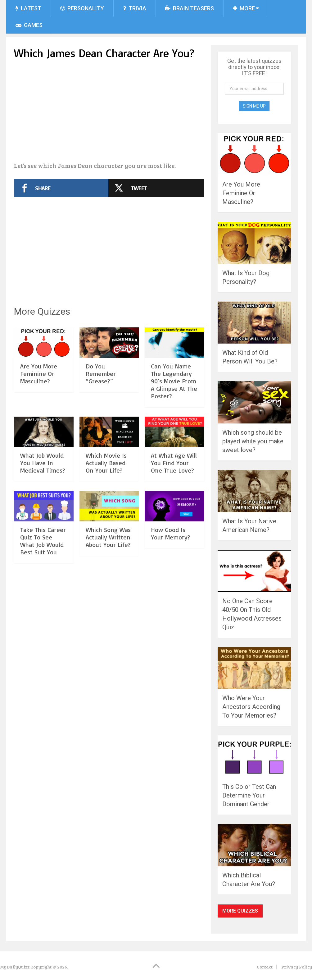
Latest (28, 8)
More (244, 8)
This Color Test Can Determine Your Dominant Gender (249, 795)
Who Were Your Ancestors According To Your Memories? (251, 707)
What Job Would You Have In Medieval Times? (43, 463)
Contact (265, 967)
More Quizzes (240, 911)
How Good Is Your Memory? (171, 533)
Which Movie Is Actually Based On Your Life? (106, 463)
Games (29, 25)
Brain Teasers (190, 8)
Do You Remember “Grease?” (101, 374)
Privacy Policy (297, 967)
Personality (82, 8)
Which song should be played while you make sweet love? (253, 441)
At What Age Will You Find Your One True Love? (174, 463)
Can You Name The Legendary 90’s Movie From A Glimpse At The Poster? (174, 381)
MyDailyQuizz (15, 967)
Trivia (135, 8)
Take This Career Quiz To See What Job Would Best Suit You (43, 541)
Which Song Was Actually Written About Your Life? (108, 537)
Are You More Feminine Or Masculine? (39, 374)
